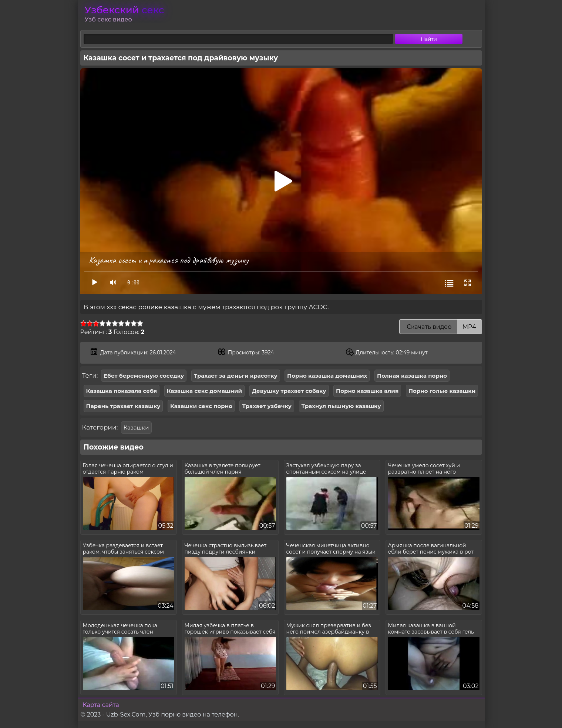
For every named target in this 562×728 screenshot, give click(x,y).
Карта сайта (101, 705)
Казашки (136, 428)
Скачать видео (440, 327)
